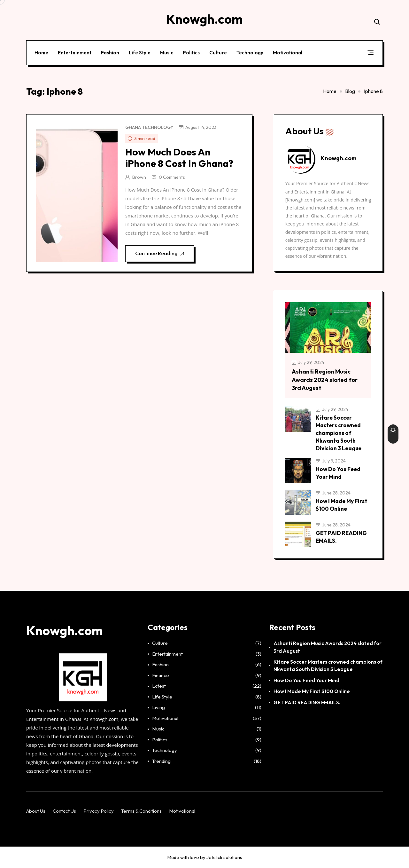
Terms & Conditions (141, 811)
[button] (370, 53)
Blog (350, 91)
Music (167, 52)
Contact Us (64, 811)
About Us (36, 811)
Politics (191, 52)
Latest (159, 686)
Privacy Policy (99, 811)
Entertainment (75, 52)
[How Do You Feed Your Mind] (298, 470)
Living (158, 708)
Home (41, 52)
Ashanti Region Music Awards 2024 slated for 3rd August (325, 379)
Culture (218, 52)
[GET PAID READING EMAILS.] (298, 534)
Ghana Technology (149, 127)
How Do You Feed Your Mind (306, 680)
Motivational (288, 52)
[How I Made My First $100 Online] (298, 502)
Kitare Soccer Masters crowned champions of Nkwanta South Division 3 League (339, 433)
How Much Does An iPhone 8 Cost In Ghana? (179, 158)
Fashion (110, 52)
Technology (250, 52)
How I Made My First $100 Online (312, 691)
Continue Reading (160, 254)
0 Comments (172, 177)
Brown (139, 177)
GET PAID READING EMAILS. (307, 702)
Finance (161, 675)
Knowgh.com (104, 719)
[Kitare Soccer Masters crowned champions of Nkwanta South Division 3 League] (298, 419)
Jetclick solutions (224, 857)
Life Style (140, 52)
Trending (161, 761)
